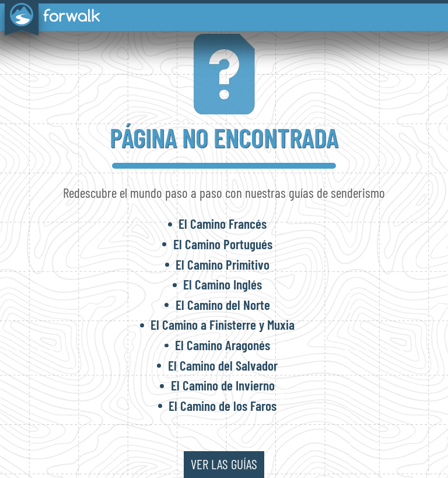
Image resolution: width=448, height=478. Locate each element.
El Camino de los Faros (223, 406)
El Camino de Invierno (223, 385)
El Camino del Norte (223, 305)
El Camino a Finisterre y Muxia (223, 325)
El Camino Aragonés (223, 345)
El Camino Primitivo (223, 264)
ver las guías (224, 464)
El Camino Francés (223, 224)
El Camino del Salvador (223, 365)
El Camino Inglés (223, 284)
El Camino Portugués (223, 244)
